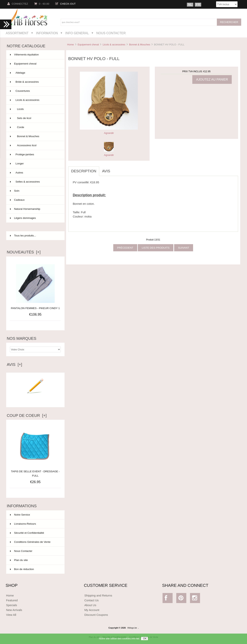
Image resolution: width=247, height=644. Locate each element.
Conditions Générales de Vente (30, 542)
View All (11, 615)
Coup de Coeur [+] (27, 415)
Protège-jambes (35, 155)
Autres (35, 173)
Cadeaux (35, 200)
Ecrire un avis (35, 399)
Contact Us (91, 600)
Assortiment (17, 33)
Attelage (35, 73)
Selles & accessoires (35, 182)
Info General (77, 33)
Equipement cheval (88, 45)
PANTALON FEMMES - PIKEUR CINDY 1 (35, 308)
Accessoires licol (35, 145)
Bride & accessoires (35, 82)
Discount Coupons (96, 615)
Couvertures (35, 91)
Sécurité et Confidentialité (27, 533)
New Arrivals (14, 610)
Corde (35, 127)
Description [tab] (84, 171)
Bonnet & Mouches (140, 45)
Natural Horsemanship (35, 209)
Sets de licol (35, 118)
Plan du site (19, 560)
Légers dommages (35, 218)
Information (47, 33)
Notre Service (20, 515)
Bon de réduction (22, 569)
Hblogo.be (132, 628)
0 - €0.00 (42, 4)
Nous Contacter (111, 33)
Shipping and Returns (98, 595)
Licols (35, 109)
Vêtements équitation (35, 55)
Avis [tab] (106, 171)
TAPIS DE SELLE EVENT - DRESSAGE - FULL (35, 471)
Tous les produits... (23, 236)
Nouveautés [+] (24, 252)
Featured (12, 600)
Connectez (18, 4)
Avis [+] (14, 364)
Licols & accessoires (114, 45)
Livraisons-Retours (23, 524)
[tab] (116, 169)
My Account (92, 610)
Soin (35, 191)
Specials (11, 605)
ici (138, 639)
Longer (35, 164)
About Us (90, 605)
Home (70, 45)
